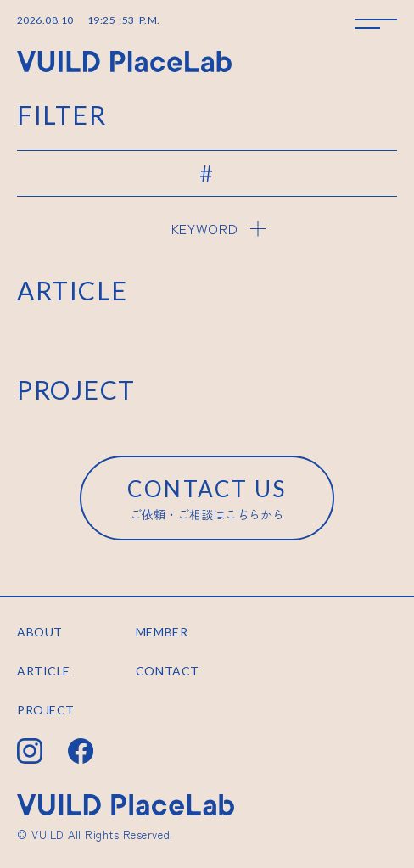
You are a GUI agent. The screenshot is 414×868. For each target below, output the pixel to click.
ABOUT (40, 632)
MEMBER (162, 632)
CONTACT (168, 671)
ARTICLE (44, 671)
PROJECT (46, 710)
